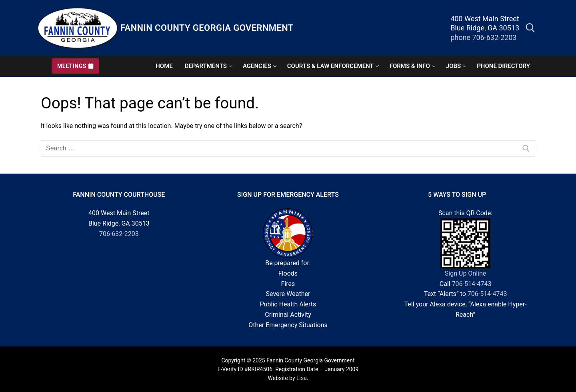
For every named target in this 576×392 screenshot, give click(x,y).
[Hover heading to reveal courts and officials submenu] (332, 66)
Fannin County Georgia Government (207, 28)
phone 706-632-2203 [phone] (483, 37)
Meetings (75, 66)
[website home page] (164, 66)
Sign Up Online (465, 273)
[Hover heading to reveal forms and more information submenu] (412, 66)
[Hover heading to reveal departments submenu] (208, 66)
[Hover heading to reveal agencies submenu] (259, 66)
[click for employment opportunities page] (455, 66)
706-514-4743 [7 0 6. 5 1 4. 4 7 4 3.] (472, 284)
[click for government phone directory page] (503, 66)
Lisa (302, 378)
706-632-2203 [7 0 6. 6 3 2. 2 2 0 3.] (119, 234)
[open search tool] (530, 28)
